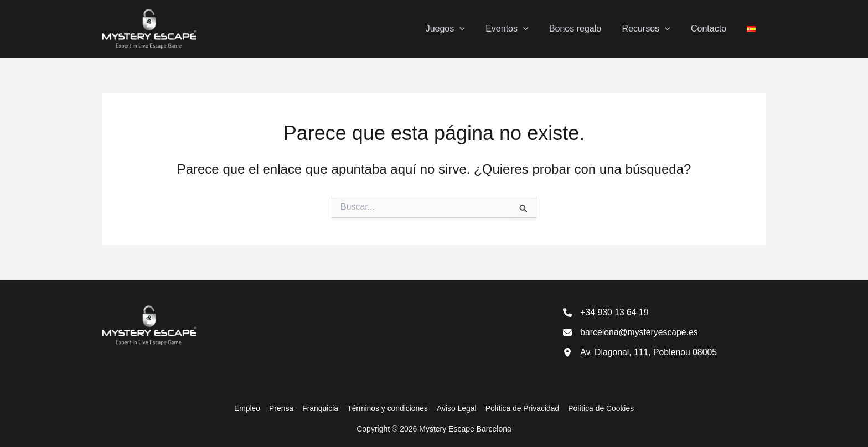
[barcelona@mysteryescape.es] (631, 332)
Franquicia (320, 408)
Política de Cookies (599, 408)
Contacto (713, 28)
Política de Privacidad (521, 408)
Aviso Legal (456, 408)
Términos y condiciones (387, 408)
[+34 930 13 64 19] (606, 312)
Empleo (249, 408)
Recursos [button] (653, 29)
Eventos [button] (520, 29)
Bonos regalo (585, 28)
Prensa (282, 408)
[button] (476, 29)
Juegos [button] (461, 29)
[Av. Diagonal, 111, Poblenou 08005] (641, 352)
